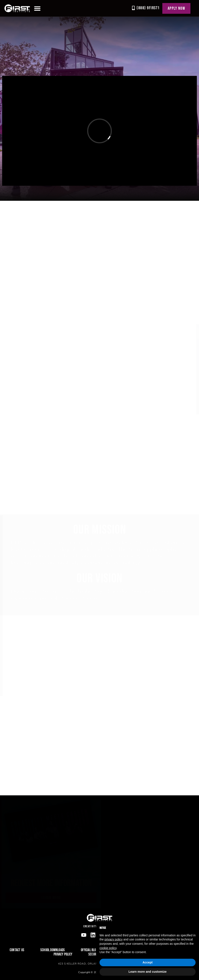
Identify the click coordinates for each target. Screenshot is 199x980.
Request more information (137, 883)
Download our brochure (37, 884)
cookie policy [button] (108, 948)
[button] (37, 8)
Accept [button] (148, 962)
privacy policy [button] (113, 939)
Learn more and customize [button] (147, 972)
